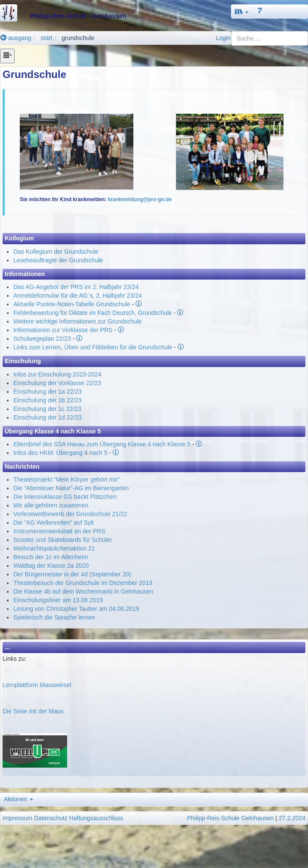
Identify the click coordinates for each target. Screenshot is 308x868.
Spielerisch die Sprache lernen (54, 617)
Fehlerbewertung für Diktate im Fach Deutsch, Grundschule (93, 313)
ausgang (16, 38)
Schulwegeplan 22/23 (42, 339)
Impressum (17, 818)
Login (223, 38)
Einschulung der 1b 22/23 (48, 400)
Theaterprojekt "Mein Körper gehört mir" (66, 479)
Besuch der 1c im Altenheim (51, 557)
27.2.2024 (292, 818)
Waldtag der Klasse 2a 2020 (51, 566)
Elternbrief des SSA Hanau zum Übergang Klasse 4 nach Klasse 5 (102, 444)
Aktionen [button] (18, 799)
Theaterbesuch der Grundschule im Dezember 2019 (83, 583)
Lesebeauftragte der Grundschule (58, 260)
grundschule (78, 38)
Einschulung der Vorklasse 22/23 (57, 383)
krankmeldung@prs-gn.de (140, 199)
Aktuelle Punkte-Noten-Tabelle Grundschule (72, 304)
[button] (242, 11)
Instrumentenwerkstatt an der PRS (59, 531)
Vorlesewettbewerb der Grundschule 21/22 (70, 514)
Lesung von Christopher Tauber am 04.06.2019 (76, 609)
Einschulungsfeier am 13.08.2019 (58, 600)
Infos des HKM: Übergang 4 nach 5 (60, 453)
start (46, 38)
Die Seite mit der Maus (33, 711)
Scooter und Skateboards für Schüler (63, 540)
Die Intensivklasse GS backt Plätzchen (65, 497)
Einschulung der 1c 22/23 (47, 409)
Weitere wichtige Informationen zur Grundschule (78, 321)
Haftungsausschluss (96, 818)
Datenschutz (51, 818)
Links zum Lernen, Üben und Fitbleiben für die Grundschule (93, 347)
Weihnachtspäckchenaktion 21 (54, 548)
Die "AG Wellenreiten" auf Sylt (54, 523)
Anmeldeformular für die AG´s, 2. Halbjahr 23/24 (78, 296)
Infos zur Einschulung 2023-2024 (57, 374)
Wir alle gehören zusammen (51, 505)
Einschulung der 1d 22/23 (48, 417)
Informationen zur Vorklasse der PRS (63, 330)
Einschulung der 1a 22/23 (48, 392)
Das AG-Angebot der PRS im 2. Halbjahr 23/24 (76, 287)
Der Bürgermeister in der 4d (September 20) (72, 574)
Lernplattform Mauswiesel (37, 685)
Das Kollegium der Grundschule (56, 252)
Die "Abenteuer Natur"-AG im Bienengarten (71, 488)
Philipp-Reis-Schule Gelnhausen (231, 818)
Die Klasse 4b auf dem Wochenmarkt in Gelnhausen (83, 591)
